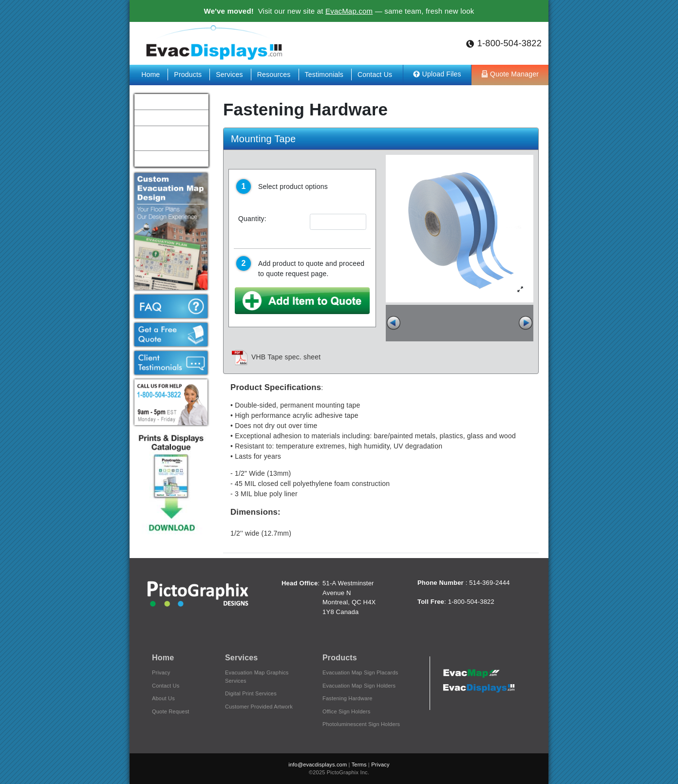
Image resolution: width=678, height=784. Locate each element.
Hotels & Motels (160, 117)
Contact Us (375, 75)
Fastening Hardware (348, 698)
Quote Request (171, 711)
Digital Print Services (251, 693)
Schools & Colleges (165, 101)
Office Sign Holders (346, 711)
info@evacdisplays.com (318, 765)
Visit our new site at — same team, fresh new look (339, 11)
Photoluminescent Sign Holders (361, 724)
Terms (359, 765)
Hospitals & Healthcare (170, 158)
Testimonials (325, 75)
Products (189, 75)
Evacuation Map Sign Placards (360, 672)
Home (151, 75)
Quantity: (252, 219)
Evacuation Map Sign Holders (359, 686)
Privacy (161, 672)
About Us (163, 698)
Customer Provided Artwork (259, 707)
